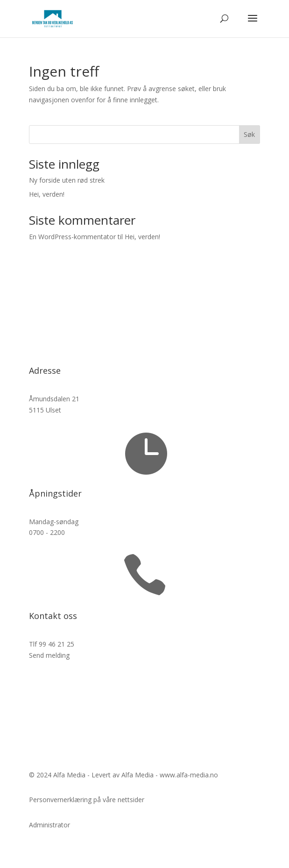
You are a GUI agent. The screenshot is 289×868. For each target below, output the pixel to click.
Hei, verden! (47, 194)
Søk (249, 134)
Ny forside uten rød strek (67, 180)
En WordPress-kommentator (72, 237)
